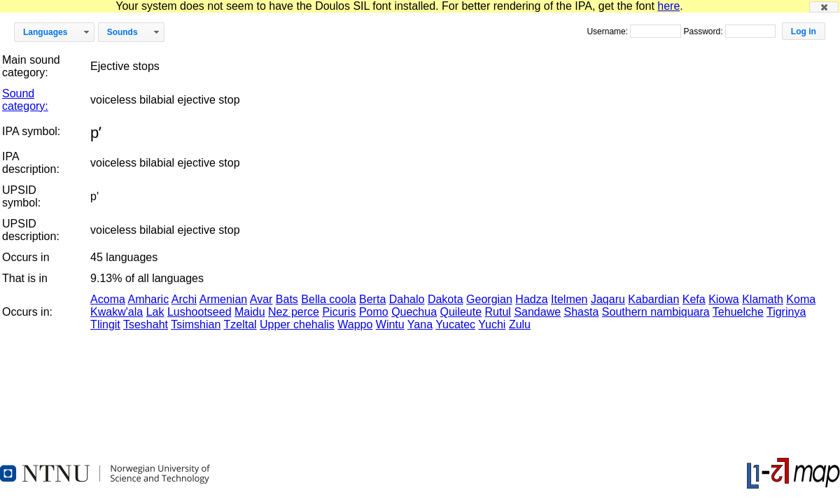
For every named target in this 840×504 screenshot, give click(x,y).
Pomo (374, 312)
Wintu (390, 324)
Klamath (763, 299)
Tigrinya (786, 312)
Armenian (223, 299)
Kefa (694, 299)
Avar (261, 299)
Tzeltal (240, 324)
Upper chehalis (297, 324)
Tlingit (105, 324)
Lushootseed (199, 312)
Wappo (355, 324)
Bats (287, 299)
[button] (824, 7)
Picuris (339, 312)
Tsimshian (196, 324)
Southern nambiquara (656, 312)
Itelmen (569, 299)
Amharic (148, 299)
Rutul (498, 312)
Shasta (582, 312)
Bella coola (328, 299)
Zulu (520, 324)
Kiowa (724, 299)
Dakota (446, 299)
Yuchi (492, 324)
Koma (801, 299)
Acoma (108, 299)
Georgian (489, 299)
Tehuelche (738, 312)
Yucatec (455, 324)
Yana (420, 324)
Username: (608, 31)
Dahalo (407, 299)
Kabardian (653, 299)
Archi (184, 299)
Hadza (531, 299)
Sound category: (25, 100)
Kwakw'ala (117, 312)
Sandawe (537, 312)
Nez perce (294, 312)
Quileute (461, 312)
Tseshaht (146, 324)
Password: (704, 31)
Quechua (414, 312)
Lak (155, 312)
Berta (372, 299)
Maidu (250, 312)
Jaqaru (608, 299)
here (668, 6)
